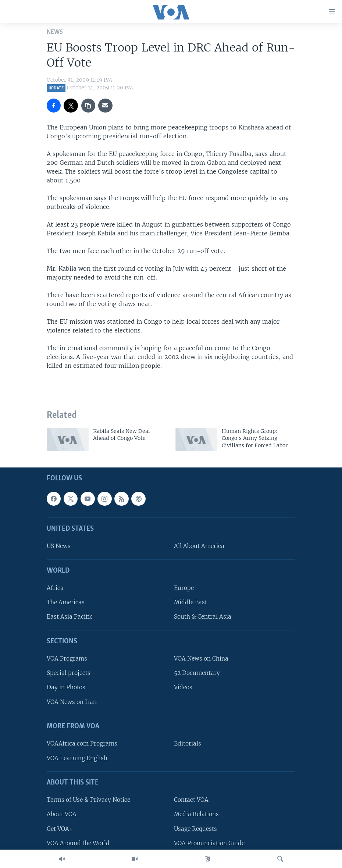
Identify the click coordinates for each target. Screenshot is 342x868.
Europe (184, 588)
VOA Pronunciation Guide (209, 843)
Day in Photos (66, 688)
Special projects (69, 673)
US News (59, 546)
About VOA (62, 814)
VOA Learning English (77, 758)
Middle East (190, 603)
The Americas (66, 603)
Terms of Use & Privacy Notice (88, 800)
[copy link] (88, 106)
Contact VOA (191, 800)
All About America (199, 546)
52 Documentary (197, 673)
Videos (183, 688)
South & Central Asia (203, 617)
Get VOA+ (60, 829)
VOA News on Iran (72, 702)
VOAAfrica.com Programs (82, 744)
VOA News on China (201, 659)
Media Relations (196, 814)
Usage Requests (195, 829)
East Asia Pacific (70, 617)
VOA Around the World (78, 843)
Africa (55, 588)
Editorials (188, 744)
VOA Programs (67, 659)
